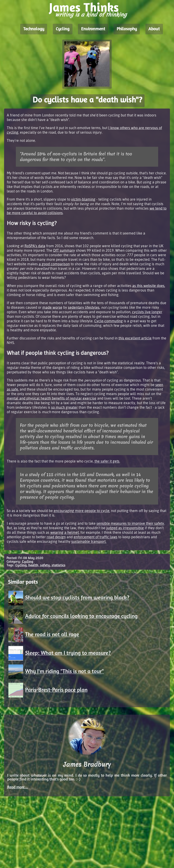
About (154, 29)
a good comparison (54, 264)
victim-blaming (83, 199)
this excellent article (135, 338)
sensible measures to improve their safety (130, 523)
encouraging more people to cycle (82, 511)
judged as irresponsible (125, 528)
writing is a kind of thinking (91, 15)
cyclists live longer (147, 312)
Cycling (63, 29)
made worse (52, 307)
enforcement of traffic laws (95, 537)
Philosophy (127, 29)
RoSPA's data (35, 246)
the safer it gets (107, 461)
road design (56, 537)
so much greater (64, 407)
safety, (45, 565)
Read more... (18, 787)
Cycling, (21, 565)
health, (34, 565)
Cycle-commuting (109, 321)
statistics (59, 565)
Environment (93, 29)
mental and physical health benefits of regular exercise (52, 398)
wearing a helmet (65, 532)
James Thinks (84, 8)
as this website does (148, 286)
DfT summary (64, 250)
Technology (34, 29)
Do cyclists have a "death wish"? (87, 101)
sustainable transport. (89, 541)
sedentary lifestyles (84, 307)
